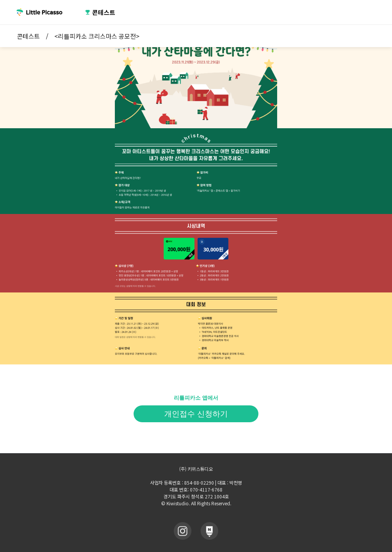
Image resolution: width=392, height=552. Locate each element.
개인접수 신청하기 (196, 414)
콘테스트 (100, 12)
